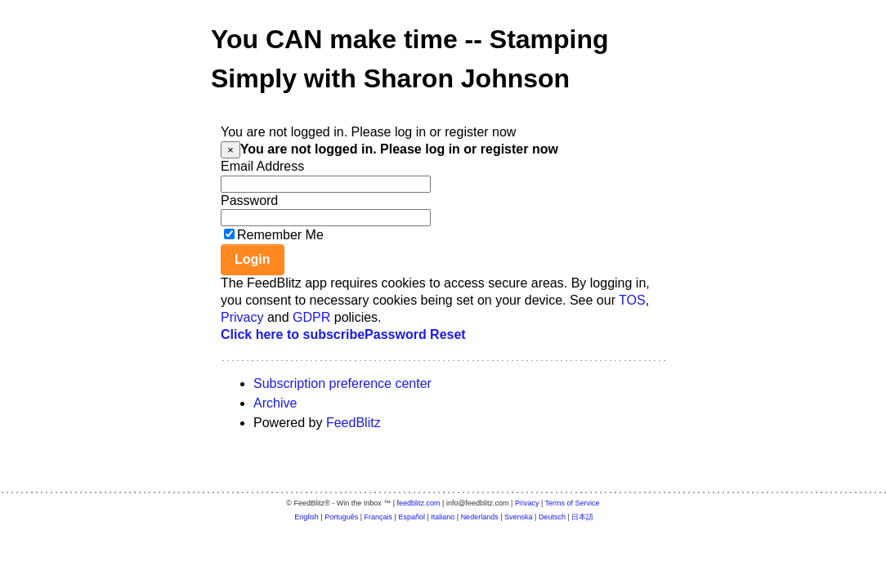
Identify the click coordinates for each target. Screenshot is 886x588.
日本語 (582, 517)
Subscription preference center (342, 383)
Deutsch (552, 517)
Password (249, 200)
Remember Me (280, 235)
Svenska (519, 517)
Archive (275, 403)
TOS (632, 300)
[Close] (230, 150)
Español (412, 517)
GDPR (311, 317)
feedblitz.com (419, 503)
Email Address (262, 166)
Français (379, 517)
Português (341, 517)
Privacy (242, 317)
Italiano (443, 517)
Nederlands (480, 517)
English (307, 517)
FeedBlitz (354, 423)
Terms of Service (573, 503)
